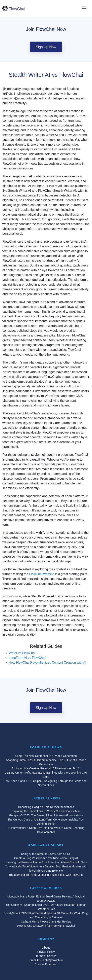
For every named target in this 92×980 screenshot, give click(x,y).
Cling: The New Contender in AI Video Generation (46, 756)
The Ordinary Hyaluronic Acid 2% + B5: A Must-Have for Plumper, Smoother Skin (46, 907)
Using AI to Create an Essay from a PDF (46, 854)
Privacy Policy (46, 952)
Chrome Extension (46, 964)
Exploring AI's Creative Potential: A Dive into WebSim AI (46, 768)
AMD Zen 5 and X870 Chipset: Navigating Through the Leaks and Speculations (46, 783)
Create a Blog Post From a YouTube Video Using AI (46, 858)
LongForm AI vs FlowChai (27, 658)
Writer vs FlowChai (22, 653)
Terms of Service (46, 956)
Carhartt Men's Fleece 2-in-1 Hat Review (46, 922)
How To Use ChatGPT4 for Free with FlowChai (46, 926)
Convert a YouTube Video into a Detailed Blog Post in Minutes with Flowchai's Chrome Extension (46, 869)
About (46, 948)
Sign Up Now (46, 47)
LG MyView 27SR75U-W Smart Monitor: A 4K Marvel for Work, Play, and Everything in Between (46, 915)
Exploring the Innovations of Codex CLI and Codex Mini (46, 811)
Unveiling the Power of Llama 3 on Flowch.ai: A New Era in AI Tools (46, 862)
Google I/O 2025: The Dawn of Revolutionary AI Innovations (46, 815)
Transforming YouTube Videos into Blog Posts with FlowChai (46, 875)
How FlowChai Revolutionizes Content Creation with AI (47, 663)
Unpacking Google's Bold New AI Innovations (46, 807)
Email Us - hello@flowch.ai (46, 960)
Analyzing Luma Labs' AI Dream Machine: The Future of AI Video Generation (46, 762)
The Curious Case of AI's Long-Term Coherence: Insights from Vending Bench (46, 822)
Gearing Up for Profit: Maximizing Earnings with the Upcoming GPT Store (46, 775)
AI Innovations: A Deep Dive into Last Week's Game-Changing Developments (46, 830)
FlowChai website (42, 574)
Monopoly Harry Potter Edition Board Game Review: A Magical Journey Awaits (46, 899)
